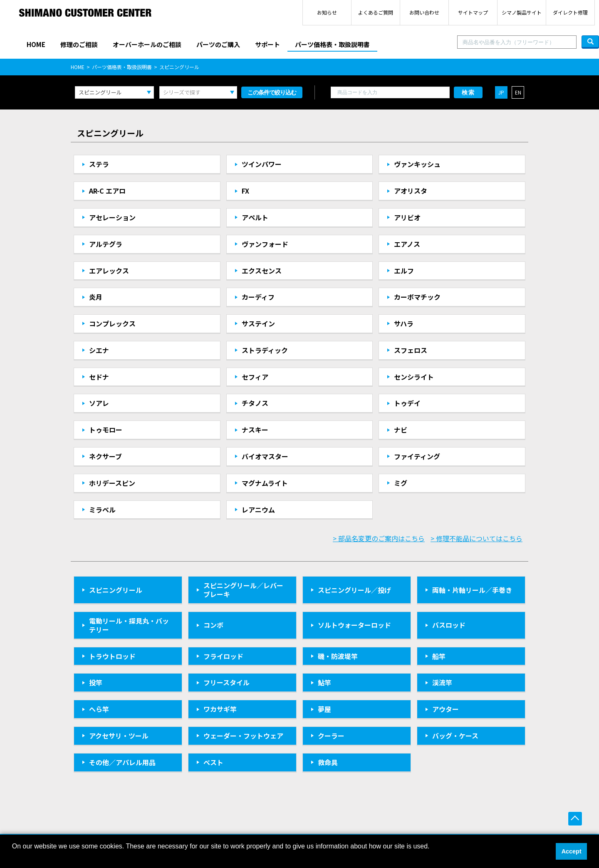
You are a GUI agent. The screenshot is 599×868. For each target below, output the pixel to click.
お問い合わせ (424, 12)
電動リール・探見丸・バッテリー (129, 625)
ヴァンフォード (265, 244)
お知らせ (327, 12)
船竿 (439, 656)
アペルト (255, 217)
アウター (446, 709)
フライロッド (223, 656)
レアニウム (258, 510)
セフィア (255, 377)
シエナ (99, 350)
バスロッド (449, 625)
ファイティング (417, 456)
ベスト (213, 762)
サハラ (404, 323)
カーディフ (258, 297)
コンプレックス (112, 323)
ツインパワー (262, 164)
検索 (468, 92)
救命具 (328, 762)
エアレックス (109, 271)
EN (518, 92)
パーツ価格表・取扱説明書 (332, 44)
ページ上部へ (575, 819)
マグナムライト (265, 483)
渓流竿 (442, 682)
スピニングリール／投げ (354, 590)
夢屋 (324, 709)
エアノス (407, 244)
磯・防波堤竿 (338, 656)
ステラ (99, 164)
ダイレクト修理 (570, 12)
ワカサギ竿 (220, 709)
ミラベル (102, 510)
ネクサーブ (105, 456)
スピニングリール (116, 590)
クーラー (331, 736)
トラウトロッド (112, 656)
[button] (13, 857)
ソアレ (99, 403)
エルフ (404, 271)
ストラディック (265, 350)
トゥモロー (106, 430)
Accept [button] (572, 851)
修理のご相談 (79, 44)
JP (501, 92)
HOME (36, 44)
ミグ (401, 483)
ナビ (401, 430)
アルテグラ (106, 244)
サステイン (258, 323)
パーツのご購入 (218, 44)
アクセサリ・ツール (119, 736)
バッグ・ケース (455, 736)
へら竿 (99, 709)
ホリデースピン (112, 483)
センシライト (414, 377)
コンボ (213, 625)
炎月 (96, 297)
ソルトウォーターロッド (354, 625)
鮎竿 (324, 682)
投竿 (96, 682)
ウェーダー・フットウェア (243, 736)
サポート (267, 44)
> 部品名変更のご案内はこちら (379, 538)
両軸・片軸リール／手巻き (472, 590)
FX (245, 191)
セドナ (99, 377)
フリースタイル (226, 682)
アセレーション (112, 217)
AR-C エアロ (107, 191)
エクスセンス (262, 271)
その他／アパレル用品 (122, 762)
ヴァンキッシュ (417, 164)
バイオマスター (265, 456)
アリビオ (407, 217)
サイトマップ (473, 12)
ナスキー (255, 430)
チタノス (255, 403)
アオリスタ (411, 191)
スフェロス (411, 350)
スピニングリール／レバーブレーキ (243, 590)
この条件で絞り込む (272, 92)
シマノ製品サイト (522, 12)
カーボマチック (417, 297)
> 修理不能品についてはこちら (476, 538)
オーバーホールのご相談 (147, 44)
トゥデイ (407, 403)
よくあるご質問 (376, 12)
